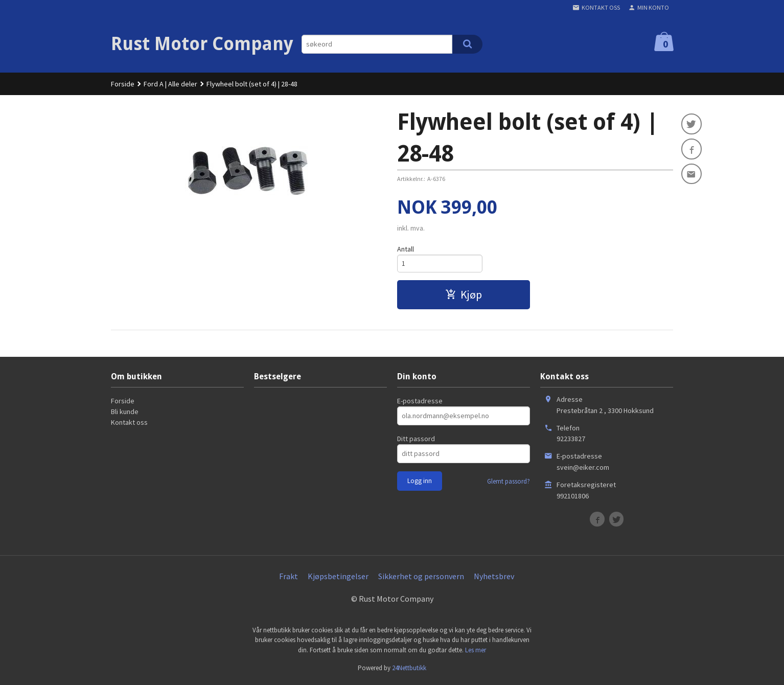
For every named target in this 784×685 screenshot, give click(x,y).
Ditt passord (416, 440)
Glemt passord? (509, 483)
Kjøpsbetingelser (338, 578)
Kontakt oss (129, 424)
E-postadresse (420, 402)
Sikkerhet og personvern (421, 578)
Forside (123, 84)
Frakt (289, 578)
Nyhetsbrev (494, 578)
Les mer (476, 652)
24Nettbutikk (409, 669)
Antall (406, 249)
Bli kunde (125, 413)
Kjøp (464, 296)
